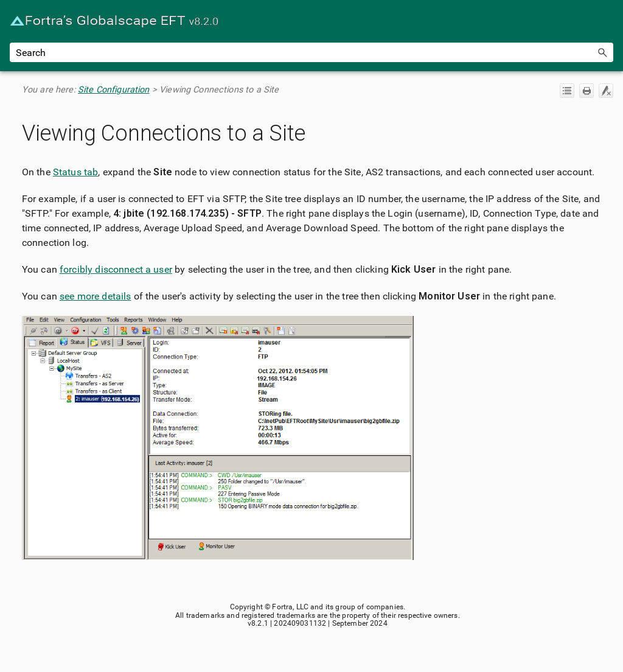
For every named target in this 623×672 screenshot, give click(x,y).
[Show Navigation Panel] (607, 21)
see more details (95, 296)
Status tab (76, 172)
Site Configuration (114, 90)
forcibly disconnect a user (116, 269)
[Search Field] (311, 52)
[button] (602, 52)
